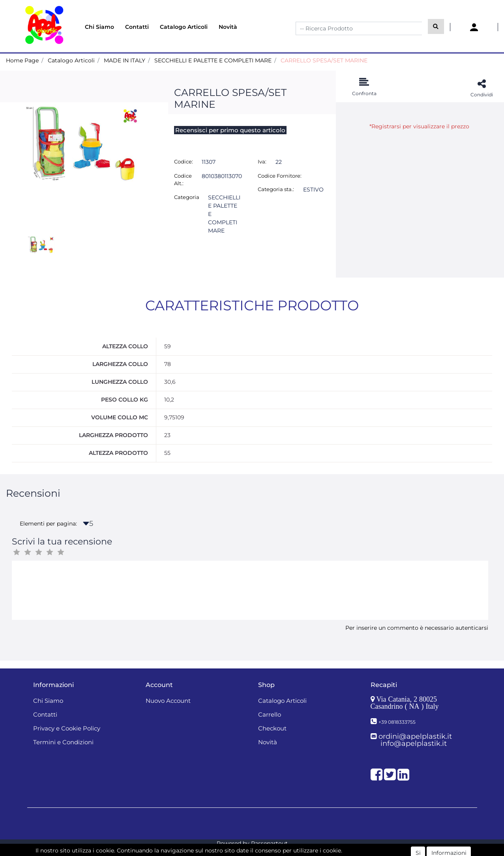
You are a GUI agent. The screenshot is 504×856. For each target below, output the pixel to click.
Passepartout (269, 843)
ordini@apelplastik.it (415, 736)
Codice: (184, 161)
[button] (436, 26)
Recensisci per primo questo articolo (230, 130)
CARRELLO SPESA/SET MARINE (324, 60)
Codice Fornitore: (280, 176)
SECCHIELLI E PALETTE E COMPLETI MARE (213, 60)
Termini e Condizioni (63, 742)
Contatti (137, 27)
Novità (228, 27)
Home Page (22, 60)
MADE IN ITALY (125, 60)
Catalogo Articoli (184, 27)
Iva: (262, 161)
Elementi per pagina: (48, 524)
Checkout (272, 728)
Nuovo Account (168, 701)
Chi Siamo (99, 27)
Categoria (187, 197)
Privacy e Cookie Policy (67, 728)
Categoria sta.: (276, 189)
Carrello (270, 714)
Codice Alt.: (183, 180)
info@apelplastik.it (414, 743)
